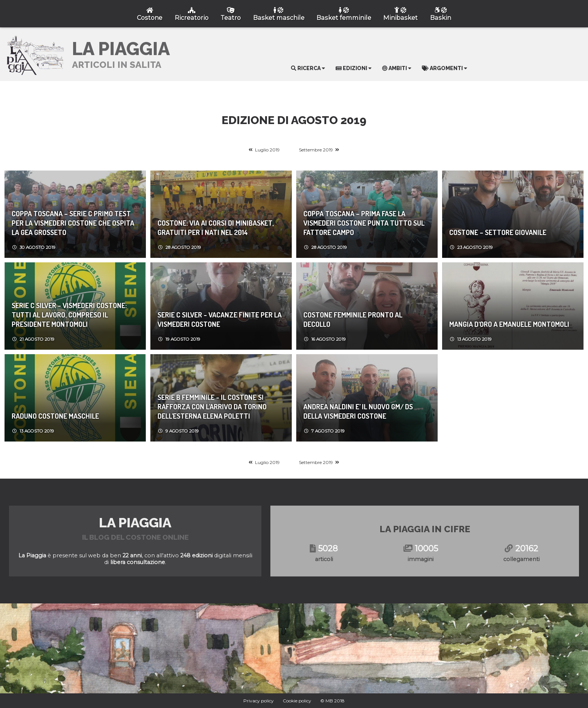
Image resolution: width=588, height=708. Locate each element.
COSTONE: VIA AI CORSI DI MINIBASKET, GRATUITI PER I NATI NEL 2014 (216, 228)
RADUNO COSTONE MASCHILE (55, 416)
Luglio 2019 (267, 150)
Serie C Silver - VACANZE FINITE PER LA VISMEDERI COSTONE (220, 319)
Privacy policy (259, 701)
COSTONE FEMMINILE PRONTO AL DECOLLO (353, 319)
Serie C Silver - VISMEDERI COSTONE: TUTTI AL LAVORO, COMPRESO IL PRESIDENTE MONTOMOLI (69, 315)
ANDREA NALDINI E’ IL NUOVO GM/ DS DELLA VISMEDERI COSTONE (358, 411)
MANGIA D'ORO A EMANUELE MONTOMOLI (509, 324)
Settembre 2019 (316, 150)
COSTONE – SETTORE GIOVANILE (498, 232)
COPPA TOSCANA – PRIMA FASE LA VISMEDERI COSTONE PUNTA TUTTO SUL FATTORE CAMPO (364, 223)
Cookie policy (297, 701)
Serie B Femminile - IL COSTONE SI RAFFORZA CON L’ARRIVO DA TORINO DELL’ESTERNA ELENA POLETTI (212, 406)
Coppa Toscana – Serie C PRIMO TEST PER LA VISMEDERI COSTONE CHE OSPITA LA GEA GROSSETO (73, 223)
